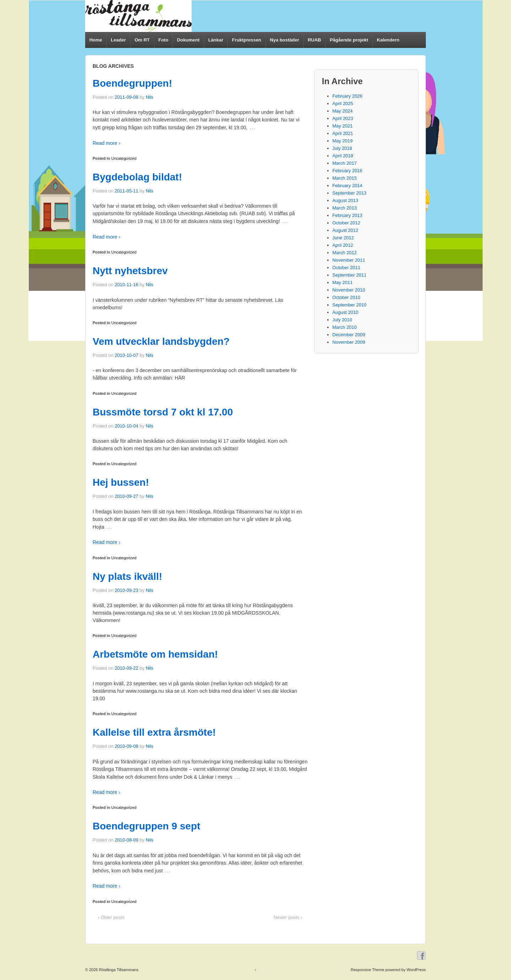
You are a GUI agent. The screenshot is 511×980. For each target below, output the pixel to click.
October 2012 (347, 223)
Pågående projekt (349, 40)
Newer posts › (288, 917)
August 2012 (345, 230)
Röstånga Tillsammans (118, 970)
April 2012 (343, 245)
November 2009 (349, 342)
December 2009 (349, 335)
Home (96, 40)
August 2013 (345, 200)
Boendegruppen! (132, 83)
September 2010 (350, 305)
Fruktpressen (247, 40)
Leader (118, 40)
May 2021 (343, 126)
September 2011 (350, 275)
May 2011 (343, 282)
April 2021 (343, 133)
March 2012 (345, 253)
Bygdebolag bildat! (137, 177)
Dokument (188, 40)
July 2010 (342, 320)
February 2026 (348, 96)
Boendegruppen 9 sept (146, 826)
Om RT (142, 40)
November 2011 (349, 260)
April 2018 (343, 156)
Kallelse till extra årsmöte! (154, 732)
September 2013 (350, 193)
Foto (163, 40)
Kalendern (388, 40)
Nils (150, 97)
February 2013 (348, 215)
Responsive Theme (367, 970)
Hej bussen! (121, 482)
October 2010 (347, 297)
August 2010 (345, 312)
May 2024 (343, 111)
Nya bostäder (284, 40)
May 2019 (343, 141)
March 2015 (345, 178)
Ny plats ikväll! (127, 576)
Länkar (216, 40)
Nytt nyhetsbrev (130, 271)
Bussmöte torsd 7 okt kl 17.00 (163, 412)
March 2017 (345, 163)
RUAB (314, 40)
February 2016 (348, 171)
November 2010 (349, 290)
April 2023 (343, 118)
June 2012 (343, 238)
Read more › (106, 143)
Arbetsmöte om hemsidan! (155, 654)
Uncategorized (124, 158)
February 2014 (348, 186)
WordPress (416, 970)
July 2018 (342, 148)
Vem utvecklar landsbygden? (161, 341)
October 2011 (347, 268)
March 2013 (345, 208)
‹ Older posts (111, 917)
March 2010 (345, 327)
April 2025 (343, 104)
